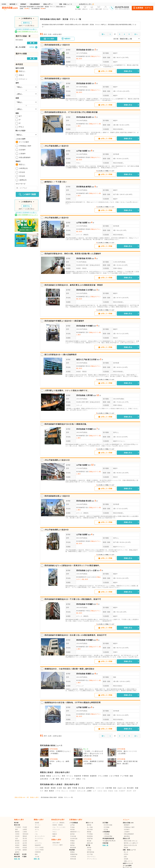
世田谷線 (73, 859)
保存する (26, 23)
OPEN (126, 854)
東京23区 (17, 825)
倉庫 (54, 836)
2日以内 (20, 172)
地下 (19, 116)
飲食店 (37, 827)
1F (18, 120)
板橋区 (25, 850)
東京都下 (17, 854)
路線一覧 (105, 845)
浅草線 (89, 848)
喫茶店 (49, 776)
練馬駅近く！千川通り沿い (56, 182)
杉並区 (25, 848)
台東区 (25, 829)
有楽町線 (90, 836)
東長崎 (53, 788)
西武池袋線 (81, 50)
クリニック (80, 686)
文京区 (25, 841)
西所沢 (52, 791)
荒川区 (25, 839)
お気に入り (85, 8)
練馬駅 (88, 187)
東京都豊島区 (81, 157)
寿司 (64, 776)
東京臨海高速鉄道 (108, 839)
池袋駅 (85, 151)
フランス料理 (103, 776)
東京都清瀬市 (81, 680)
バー (73, 779)
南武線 (72, 845)
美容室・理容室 (81, 268)
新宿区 (17, 841)
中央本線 (73, 836)
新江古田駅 (92, 360)
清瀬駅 (88, 674)
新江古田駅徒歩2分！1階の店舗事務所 (61, 355)
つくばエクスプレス (109, 841)
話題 (125, 857)
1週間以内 (21, 180)
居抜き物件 (56, 843)
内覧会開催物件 (23, 157)
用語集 (126, 848)
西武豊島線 (81, 187)
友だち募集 (78, 8)
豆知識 (126, 859)
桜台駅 (88, 117)
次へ (136, 34)
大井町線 (73, 857)
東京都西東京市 (81, 577)
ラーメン (70, 776)
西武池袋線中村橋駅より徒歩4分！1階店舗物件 (64, 321)
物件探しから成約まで (131, 843)
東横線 (72, 852)
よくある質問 (127, 866)
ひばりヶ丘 (122, 788)
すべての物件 (22, 142)
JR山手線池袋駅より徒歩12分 (57, 460)
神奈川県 (17, 857)
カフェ (68, 779)
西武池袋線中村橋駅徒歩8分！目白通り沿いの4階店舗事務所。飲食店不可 (76, 635)
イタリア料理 (114, 776)
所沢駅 (88, 258)
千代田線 (90, 834)
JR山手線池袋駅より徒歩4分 (57, 218)
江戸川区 (18, 850)
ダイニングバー (40, 836)
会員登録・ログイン (142, 8)
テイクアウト (39, 839)
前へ (103, 34)
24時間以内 (22, 168)
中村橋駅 (89, 326)
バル (84, 779)
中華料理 (85, 776)
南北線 (89, 841)
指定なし (21, 71)
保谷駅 (88, 50)
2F (18, 123)
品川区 (25, 843)
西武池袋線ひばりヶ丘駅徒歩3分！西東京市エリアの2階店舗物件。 (73, 566)
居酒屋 (43, 776)
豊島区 (25, 836)
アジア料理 (124, 776)
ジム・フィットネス (59, 827)
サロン (79, 163)
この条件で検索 (27, 194)
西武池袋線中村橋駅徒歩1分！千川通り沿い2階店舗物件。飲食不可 (73, 599)
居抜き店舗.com (20, 797)
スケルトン (21, 79)
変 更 (32, 43)
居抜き (20, 75)
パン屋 (52, 779)
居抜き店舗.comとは (131, 841)
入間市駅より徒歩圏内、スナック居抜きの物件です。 (67, 391)
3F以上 (20, 127)
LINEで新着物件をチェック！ (26, 32)
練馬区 (17, 852)
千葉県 (24, 857)
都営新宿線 (91, 852)
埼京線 (72, 829)
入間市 (89, 791)
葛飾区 (25, 845)
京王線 (106, 829)
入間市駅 (89, 395)
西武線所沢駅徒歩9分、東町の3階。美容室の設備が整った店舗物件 (73, 254)
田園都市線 (74, 854)
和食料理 (78, 776)
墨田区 (17, 832)
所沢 (46, 791)
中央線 (72, 827)
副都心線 (90, 843)
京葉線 (72, 843)
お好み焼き (44, 779)
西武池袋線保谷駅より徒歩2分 (57, 45)
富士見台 (82, 788)
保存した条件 (99, 8)
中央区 (25, 827)
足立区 (17, 843)
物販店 (55, 834)
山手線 (79, 151)
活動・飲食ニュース (129, 850)
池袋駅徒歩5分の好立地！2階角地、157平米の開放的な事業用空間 (72, 703)
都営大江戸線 (82, 360)
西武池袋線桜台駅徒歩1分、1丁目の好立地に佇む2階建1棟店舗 (71, 112)
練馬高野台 (90, 788)
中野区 (17, 848)
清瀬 (137, 788)
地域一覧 (17, 859)
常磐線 (72, 841)
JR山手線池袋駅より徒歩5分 (57, 146)
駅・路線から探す (33, 797)
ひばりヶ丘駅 (91, 570)
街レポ (126, 852)
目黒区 (17, 845)
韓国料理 (93, 776)
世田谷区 (26, 834)
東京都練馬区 (81, 56)
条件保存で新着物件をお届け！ (26, 29)
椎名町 (47, 788)
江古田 (59, 788)
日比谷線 (90, 829)
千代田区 (18, 827)
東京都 (16, 823)
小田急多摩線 (108, 836)
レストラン (57, 776)
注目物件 (21, 150)
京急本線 (105, 843)
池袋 (42, 788)
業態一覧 (37, 859)
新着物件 (127, 825)
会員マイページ (128, 863)
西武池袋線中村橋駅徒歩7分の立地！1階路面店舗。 (66, 424)
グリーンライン (92, 859)
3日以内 (20, 176)
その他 (37, 857)
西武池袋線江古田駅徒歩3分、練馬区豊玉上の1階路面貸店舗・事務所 (74, 285)
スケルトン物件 (58, 845)
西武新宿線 (81, 258)
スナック (79, 405)
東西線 (89, 832)
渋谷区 (17, 836)
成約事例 (127, 836)
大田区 (17, 834)
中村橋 (75, 788)
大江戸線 (90, 854)
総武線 (72, 834)
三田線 (89, 850)
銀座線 (89, 825)
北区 (17, 839)
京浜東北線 (74, 839)
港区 (17, 829)
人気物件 (21, 154)
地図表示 (66, 39)
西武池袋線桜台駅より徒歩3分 (57, 496)
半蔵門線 (90, 839)
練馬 (69, 788)
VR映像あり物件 (24, 146)
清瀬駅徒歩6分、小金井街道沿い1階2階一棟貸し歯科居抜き (70, 669)
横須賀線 (73, 848)
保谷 (115, 788)
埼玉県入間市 (81, 402)
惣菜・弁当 (60, 779)
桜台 (65, 788)
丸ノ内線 (90, 827)
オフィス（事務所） (83, 235)
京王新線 (107, 827)
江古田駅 (89, 290)
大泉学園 (109, 788)
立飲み (78, 779)
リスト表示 (49, 39)
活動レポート (128, 861)
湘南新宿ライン (75, 832)
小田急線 (107, 834)
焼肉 (131, 776)
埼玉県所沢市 (81, 265)
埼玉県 (24, 854)
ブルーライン (91, 857)
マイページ (106, 8)
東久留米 (130, 788)
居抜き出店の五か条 (130, 845)
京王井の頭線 (108, 825)
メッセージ (92, 8)
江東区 (25, 832)
